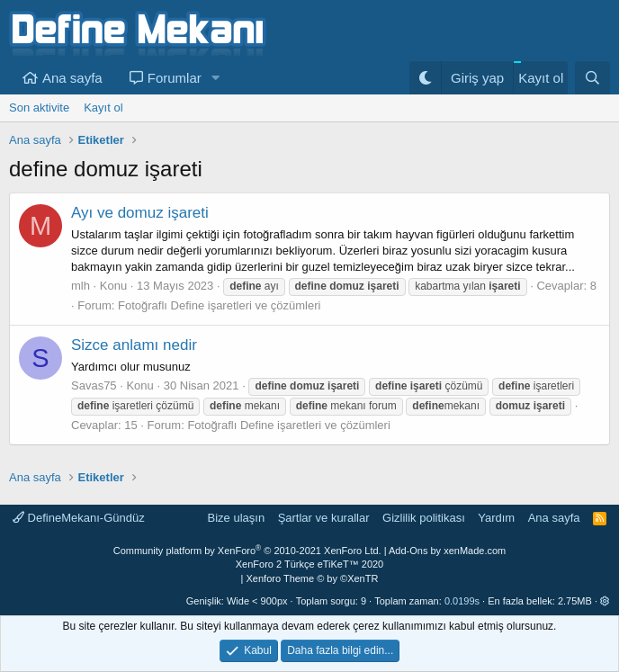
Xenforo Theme (313, 578)
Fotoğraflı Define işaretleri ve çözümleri (219, 305)
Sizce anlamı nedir (134, 345)
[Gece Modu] (425, 78)
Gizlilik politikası (424, 518)
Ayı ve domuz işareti (140, 213)
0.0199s (462, 601)
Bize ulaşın (237, 518)
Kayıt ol (103, 108)
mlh (81, 286)
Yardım (496, 518)
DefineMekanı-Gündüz (79, 518)
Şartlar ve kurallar (324, 518)
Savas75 (94, 385)
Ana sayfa (72, 78)
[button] (216, 78)
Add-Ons (408, 551)
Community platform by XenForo (247, 551)
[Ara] (592, 78)
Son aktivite (39, 108)
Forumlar (175, 78)
